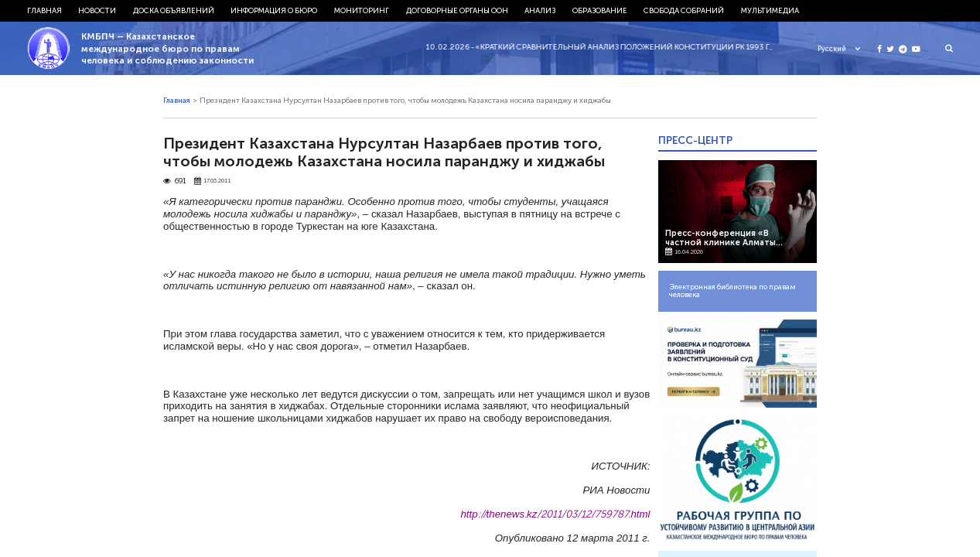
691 (175, 181)
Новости (97, 11)
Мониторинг (362, 11)
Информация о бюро (274, 11)
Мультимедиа (770, 11)
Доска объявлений (174, 11)
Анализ (540, 11)
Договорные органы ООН (457, 11)
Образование (600, 11)
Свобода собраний (684, 11)
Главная (44, 11)
